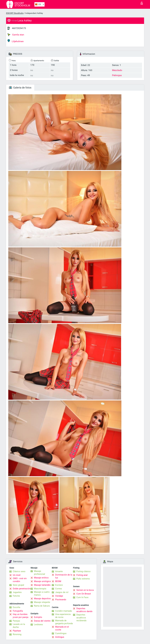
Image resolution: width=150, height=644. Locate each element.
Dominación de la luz (64, 576)
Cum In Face (82, 597)
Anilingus (60, 637)
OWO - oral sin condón (20, 580)
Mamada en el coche (62, 628)
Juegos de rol (62, 592)
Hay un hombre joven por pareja (21, 616)
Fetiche (16, 596)
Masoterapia (40, 589)
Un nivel (17, 575)
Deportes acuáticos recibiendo (81, 618)
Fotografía (18, 611)
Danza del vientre (42, 621)
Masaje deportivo (42, 599)
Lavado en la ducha (19, 626)
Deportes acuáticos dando (84, 610)
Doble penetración (22, 589)
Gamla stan (16, 35)
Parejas (16, 621)
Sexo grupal (18, 585)
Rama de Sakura (42, 606)
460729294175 (19, 28)
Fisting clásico (83, 571)
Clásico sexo (19, 571)
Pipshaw (17, 631)
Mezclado (117, 70)
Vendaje (59, 596)
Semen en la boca (85, 590)
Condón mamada (63, 611)
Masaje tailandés (42, 585)
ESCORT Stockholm (15, 13)
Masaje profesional (39, 573)
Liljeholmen (16, 41)
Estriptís (38, 617)
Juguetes (17, 592)
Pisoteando (61, 600)
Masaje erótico (41, 578)
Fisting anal (82, 575)
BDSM (58, 581)
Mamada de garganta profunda (64, 622)
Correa (58, 589)
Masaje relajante (42, 602)
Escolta (16, 607)
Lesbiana (38, 624)
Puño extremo (83, 579)
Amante (59, 571)
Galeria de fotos (20, 88)
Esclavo (59, 585)
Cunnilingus (61, 633)
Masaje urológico (42, 581)
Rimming (17, 634)
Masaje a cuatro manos (42, 593)
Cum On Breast (84, 594)
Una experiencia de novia (63, 616)
